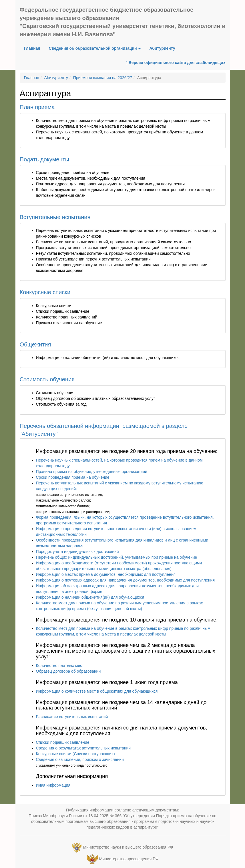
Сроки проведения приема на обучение (73, 477)
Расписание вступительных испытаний (72, 717)
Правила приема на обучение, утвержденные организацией (92, 472)
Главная (34, 48)
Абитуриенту (162, 48)
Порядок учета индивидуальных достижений (77, 552)
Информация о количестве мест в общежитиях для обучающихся (97, 691)
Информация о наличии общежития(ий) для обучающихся (90, 597)
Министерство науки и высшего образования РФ (128, 847)
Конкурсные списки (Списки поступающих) (75, 754)
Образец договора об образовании (68, 671)
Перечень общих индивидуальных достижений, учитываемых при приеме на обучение (117, 557)
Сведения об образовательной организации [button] (95, 48)
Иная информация (53, 785)
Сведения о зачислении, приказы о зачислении (80, 759)
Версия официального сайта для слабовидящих (176, 63)
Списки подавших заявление (63, 742)
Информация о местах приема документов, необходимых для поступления (106, 574)
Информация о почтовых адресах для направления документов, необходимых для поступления (125, 580)
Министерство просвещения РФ (129, 859)
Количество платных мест (60, 665)
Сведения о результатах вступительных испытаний (83, 748)
